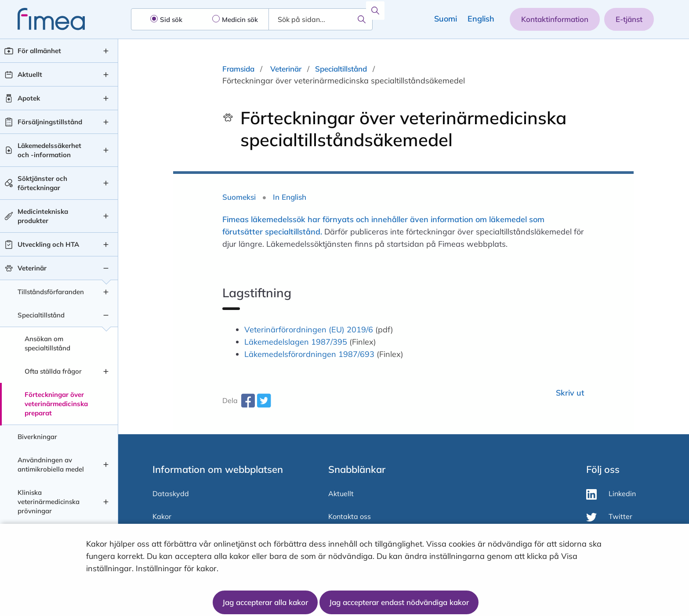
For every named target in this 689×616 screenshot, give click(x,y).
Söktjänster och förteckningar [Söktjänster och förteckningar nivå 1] (42, 183)
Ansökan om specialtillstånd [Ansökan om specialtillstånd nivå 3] (47, 343)
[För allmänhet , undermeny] (106, 51)
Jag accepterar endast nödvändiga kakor (399, 602)
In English (290, 197)
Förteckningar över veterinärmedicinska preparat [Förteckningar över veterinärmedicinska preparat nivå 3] (56, 404)
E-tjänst (629, 19)
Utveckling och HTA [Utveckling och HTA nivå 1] (48, 244)
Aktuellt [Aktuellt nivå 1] (30, 74)
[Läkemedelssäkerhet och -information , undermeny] (106, 150)
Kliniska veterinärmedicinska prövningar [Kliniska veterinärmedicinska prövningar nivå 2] (49, 502)
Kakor (162, 516)
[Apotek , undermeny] (106, 98)
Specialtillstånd (341, 69)
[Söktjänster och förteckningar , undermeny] (106, 183)
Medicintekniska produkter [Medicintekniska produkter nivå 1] (43, 216)
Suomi (446, 19)
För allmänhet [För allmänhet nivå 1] (39, 51)
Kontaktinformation (555, 19)
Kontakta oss (350, 516)
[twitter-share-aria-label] (264, 404)
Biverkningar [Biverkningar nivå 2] (37, 437)
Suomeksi (239, 197)
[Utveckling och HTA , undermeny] (106, 245)
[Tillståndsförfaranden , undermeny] (106, 292)
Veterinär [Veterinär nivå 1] (32, 268)
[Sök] (362, 19)
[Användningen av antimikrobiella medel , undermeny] (106, 465)
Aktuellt (341, 494)
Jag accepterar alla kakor (265, 602)
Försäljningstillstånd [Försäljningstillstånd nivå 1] (50, 122)
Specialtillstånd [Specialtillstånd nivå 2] (41, 315)
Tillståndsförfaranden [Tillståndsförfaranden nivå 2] (51, 292)
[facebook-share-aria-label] (248, 404)
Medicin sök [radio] (240, 20)
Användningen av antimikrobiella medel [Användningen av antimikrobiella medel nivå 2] (51, 465)
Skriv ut (570, 393)
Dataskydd (171, 494)
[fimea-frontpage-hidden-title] (42, 19)
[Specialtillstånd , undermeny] (106, 315)
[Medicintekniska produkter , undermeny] (106, 216)
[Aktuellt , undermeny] (106, 75)
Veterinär (286, 69)
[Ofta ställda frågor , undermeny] (106, 371)
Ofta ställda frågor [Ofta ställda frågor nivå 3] (53, 371)
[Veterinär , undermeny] (106, 268)
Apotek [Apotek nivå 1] (29, 98)
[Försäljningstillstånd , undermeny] (106, 122)
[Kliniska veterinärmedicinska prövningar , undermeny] (106, 502)
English (481, 19)
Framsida (238, 69)
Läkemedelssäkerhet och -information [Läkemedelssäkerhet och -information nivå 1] (49, 150)
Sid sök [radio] (171, 20)
